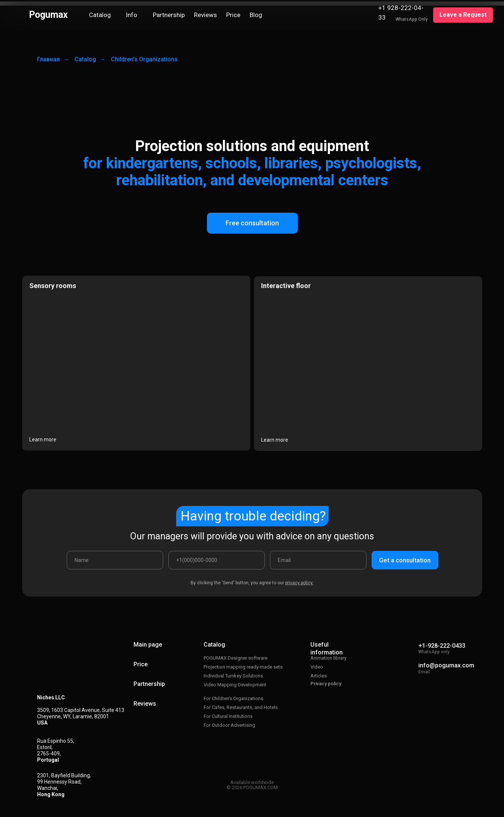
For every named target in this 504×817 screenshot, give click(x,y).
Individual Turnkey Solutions (233, 676)
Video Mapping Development (235, 685)
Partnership (149, 684)
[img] (367, 15)
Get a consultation (405, 560)
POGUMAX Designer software (235, 658)
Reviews (145, 704)
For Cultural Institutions (228, 716)
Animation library (328, 658)
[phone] (217, 560)
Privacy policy (326, 684)
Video (317, 667)
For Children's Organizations (233, 698)
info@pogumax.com (446, 665)
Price (141, 664)
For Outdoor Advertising (229, 725)
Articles (319, 676)
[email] (318, 560)
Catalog (85, 59)
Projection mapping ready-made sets (243, 667)
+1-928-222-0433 (442, 646)
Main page (148, 645)
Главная (48, 59)
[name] (115, 560)
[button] (463, 15)
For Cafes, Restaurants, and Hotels (241, 707)
